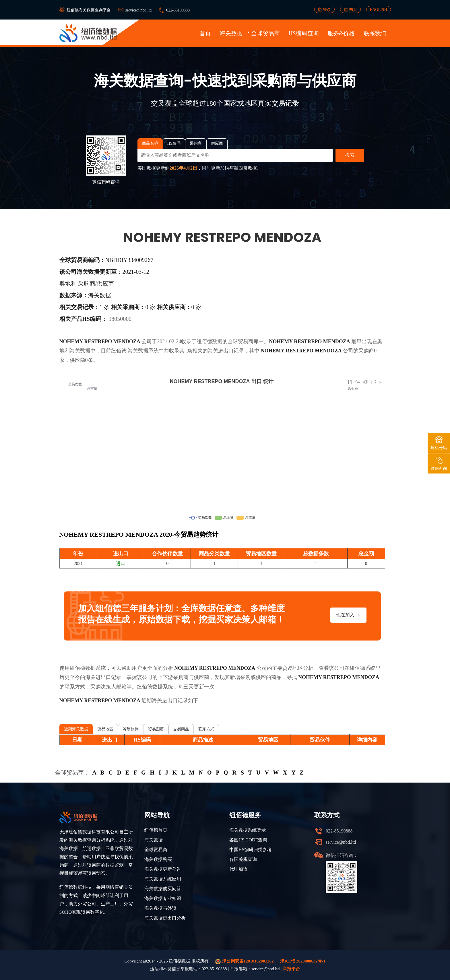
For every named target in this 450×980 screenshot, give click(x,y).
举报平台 (291, 969)
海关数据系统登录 (248, 830)
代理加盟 (238, 869)
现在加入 (348, 615)
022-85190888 (178, 10)
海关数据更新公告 (163, 869)
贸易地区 (105, 729)
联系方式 (206, 729)
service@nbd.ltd (139, 10)
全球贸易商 (265, 33)
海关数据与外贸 (160, 908)
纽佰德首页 (156, 830)
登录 (325, 9)
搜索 (350, 155)
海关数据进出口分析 (165, 918)
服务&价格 (341, 33)
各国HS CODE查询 (248, 840)
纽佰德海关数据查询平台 (89, 10)
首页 (205, 33)
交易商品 (181, 729)
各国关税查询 (243, 859)
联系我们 (375, 33)
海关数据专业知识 (163, 898)
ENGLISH (379, 10)
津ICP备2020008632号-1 (303, 961)
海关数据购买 (158, 859)
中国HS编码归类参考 (251, 850)
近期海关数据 (76, 729)
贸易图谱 (156, 729)
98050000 (120, 319)
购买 (350, 9)
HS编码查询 (304, 33)
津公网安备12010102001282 (245, 961)
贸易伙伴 (131, 729)
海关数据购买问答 (163, 889)
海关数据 (231, 33)
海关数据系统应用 (163, 879)
